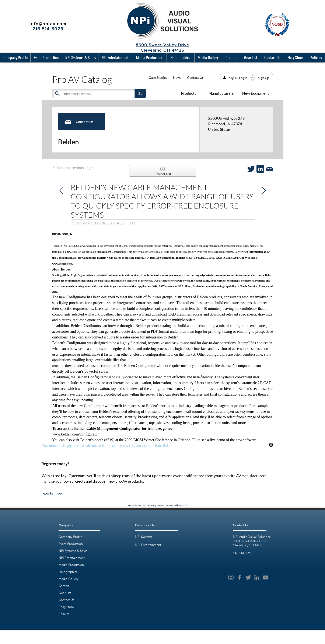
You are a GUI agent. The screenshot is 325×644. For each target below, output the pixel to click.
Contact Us (195, 77)
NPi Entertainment (72, 558)
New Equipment (256, 93)
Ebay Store (66, 607)
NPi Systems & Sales (73, 551)
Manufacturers (221, 93)
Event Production (71, 544)
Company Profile (70, 537)
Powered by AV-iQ (177, 505)
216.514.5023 (242, 553)
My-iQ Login (238, 78)
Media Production (71, 565)
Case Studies (158, 77)
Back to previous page (72, 168)
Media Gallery (69, 579)
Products (191, 93)
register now (52, 493)
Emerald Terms (137, 505)
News (177, 77)
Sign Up (264, 78)
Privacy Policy (156, 505)
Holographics (68, 572)
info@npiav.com (48, 24)
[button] (15, 58)
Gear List (65, 593)
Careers (64, 586)
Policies (64, 614)
